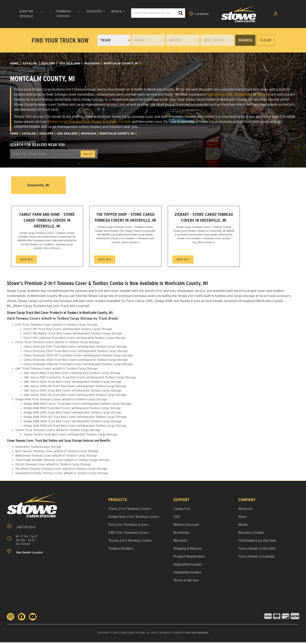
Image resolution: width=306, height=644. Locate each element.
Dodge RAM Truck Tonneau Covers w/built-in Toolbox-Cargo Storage (61, 401)
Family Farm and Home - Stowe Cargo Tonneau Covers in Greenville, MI (47, 221)
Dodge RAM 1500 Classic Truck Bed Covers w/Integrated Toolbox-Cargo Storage (77, 406)
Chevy (219, 94)
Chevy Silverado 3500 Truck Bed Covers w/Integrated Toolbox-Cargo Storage (76, 362)
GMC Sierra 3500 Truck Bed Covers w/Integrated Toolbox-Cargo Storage (72, 392)
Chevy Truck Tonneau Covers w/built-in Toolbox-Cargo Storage (57, 344)
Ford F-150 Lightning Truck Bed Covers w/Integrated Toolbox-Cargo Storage (75, 340)
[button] (79, 14)
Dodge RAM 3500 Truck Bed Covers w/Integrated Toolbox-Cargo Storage (73, 423)
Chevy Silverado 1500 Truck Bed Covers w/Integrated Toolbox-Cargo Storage (75, 348)
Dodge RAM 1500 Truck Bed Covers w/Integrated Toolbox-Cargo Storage (72, 410)
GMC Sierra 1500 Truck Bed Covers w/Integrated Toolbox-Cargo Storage (72, 375)
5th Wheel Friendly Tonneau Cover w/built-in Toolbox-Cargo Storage (61, 470)
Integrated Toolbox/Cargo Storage (38, 448)
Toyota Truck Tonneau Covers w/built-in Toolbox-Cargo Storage (58, 432)
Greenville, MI (38, 185)
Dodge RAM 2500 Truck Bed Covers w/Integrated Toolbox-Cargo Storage (73, 414)
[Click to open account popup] (278, 14)
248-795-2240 (21, 528)
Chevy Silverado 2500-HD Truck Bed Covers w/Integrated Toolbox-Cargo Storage (78, 357)
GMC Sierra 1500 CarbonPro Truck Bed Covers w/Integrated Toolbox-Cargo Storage (80, 379)
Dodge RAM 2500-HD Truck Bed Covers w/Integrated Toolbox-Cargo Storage (75, 419)
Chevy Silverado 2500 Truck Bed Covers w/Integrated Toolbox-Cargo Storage (76, 353)
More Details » (52, 250)
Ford (210, 94)
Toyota (262, 94)
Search (245, 40)
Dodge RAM (243, 94)
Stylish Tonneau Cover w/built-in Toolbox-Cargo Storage (53, 466)
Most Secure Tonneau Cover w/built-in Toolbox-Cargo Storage (57, 453)
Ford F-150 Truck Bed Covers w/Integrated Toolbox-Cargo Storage (68, 331)
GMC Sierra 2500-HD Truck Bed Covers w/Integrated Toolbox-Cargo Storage (75, 388)
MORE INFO (26, 261)
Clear (265, 40)
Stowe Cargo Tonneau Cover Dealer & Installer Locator (89, 122)
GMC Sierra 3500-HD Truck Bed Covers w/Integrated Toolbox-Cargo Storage (75, 397)
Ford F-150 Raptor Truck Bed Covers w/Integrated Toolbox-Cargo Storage (73, 335)
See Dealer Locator (25, 553)
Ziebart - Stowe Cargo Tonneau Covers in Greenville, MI (204, 221)
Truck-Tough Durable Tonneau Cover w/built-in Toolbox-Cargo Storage (62, 462)
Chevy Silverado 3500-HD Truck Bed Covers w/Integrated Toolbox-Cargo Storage (78, 366)
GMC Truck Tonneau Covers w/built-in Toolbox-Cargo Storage (56, 370)
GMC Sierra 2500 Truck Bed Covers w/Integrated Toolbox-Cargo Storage (72, 384)
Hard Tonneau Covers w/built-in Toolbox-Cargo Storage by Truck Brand (64, 320)
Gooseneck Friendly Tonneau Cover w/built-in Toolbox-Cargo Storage (62, 475)
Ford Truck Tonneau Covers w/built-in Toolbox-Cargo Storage (56, 326)
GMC (229, 94)
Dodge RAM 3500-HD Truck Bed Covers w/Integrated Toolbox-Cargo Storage (75, 428)
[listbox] (114, 40)
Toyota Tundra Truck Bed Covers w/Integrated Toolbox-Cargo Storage (70, 436)
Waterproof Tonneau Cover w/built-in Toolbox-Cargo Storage (56, 457)
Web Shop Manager (197, 634)
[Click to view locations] (260, 14)
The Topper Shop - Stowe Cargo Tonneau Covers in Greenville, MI (125, 221)
